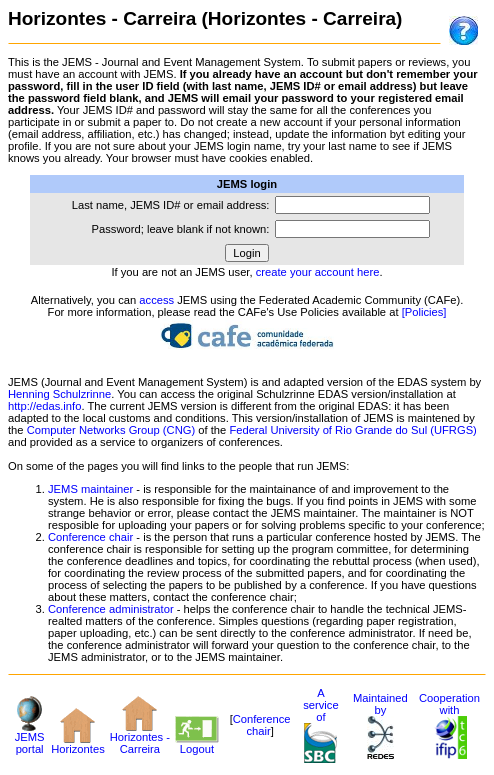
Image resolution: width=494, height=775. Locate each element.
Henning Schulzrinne (59, 394)
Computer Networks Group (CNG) (111, 430)
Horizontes (77, 744)
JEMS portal (30, 738)
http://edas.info (44, 406)
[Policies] (424, 312)
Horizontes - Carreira (140, 738)
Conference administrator (111, 609)
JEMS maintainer (90, 489)
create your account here (318, 272)
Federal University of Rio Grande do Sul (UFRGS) (352, 430)
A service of (320, 717)
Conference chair (90, 537)
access (156, 300)
